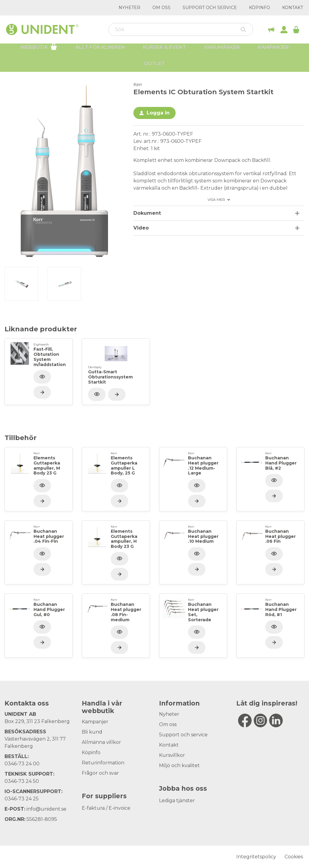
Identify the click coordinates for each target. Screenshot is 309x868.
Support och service (210, 8)
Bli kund (92, 732)
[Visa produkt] (42, 392)
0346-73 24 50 (22, 781)
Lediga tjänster (177, 800)
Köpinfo (260, 8)
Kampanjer (273, 51)
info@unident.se (46, 809)
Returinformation (103, 763)
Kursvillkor (172, 755)
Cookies (294, 857)
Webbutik (39, 51)
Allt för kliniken (100, 51)
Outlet (154, 68)
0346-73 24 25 (22, 799)
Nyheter (129, 8)
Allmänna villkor (101, 742)
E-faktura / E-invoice (106, 808)
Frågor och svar (100, 773)
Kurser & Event (165, 51)
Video (141, 228)
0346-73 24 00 (22, 764)
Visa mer (216, 200)
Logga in (158, 113)
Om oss (161, 8)
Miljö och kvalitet (179, 765)
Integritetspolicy (256, 857)
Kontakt (293, 8)
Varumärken (222, 51)
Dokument (147, 213)
